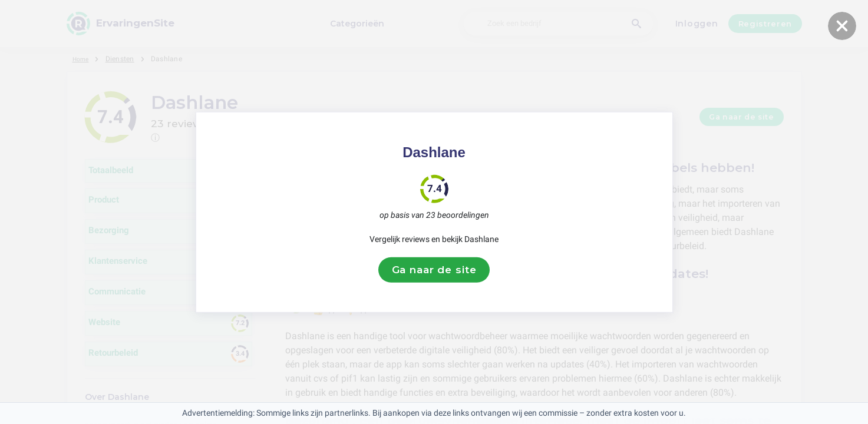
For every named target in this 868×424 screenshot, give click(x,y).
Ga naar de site (434, 270)
